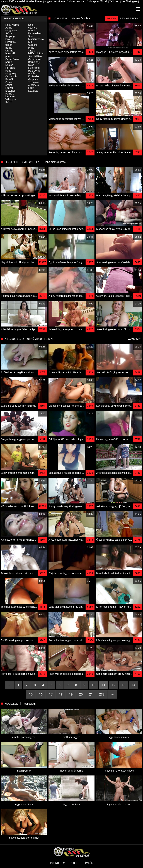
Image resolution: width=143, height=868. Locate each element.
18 (61, 694)
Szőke (9, 33)
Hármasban (35, 33)
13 (123, 685)
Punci (31, 30)
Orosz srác (11, 76)
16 (41, 694)
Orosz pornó (35, 59)
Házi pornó (34, 71)
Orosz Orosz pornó (12, 61)
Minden (112, 18)
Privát (32, 74)
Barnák (9, 79)
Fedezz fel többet (82, 18)
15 (31, 694)
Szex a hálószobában (36, 52)
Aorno (9, 28)
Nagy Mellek (12, 25)
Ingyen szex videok (55, 1)
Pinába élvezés (35, 1)
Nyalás (9, 65)
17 (51, 694)
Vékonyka (11, 99)
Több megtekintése (55, 162)
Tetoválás (34, 82)
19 (71, 694)
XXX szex (115, 1)
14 (134, 685)
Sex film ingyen (130, 1)
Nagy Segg (11, 74)
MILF (31, 42)
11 (103, 685)
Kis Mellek (34, 76)
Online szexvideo (76, 1)
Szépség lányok (10, 38)
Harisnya (10, 68)
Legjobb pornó (130, 18)
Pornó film (58, 863)
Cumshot (33, 45)
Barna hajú (34, 62)
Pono (8, 71)
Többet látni (30, 704)
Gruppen (33, 79)
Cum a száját (9, 84)
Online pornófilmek (97, 1)
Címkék (88, 863)
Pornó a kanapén (10, 95)
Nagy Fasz (11, 30)
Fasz (31, 88)
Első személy (33, 26)
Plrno (31, 48)
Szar (31, 36)
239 (102, 694)
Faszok (9, 88)
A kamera (34, 85)
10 (93, 685)
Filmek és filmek (10, 43)
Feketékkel (34, 68)
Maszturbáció (36, 39)
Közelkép (33, 91)
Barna (9, 48)
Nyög (31, 65)
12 (113, 685)
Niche (74, 863)
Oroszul (10, 51)
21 (91, 694)
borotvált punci (10, 55)
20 (81, 694)
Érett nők (10, 91)
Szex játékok (35, 56)
